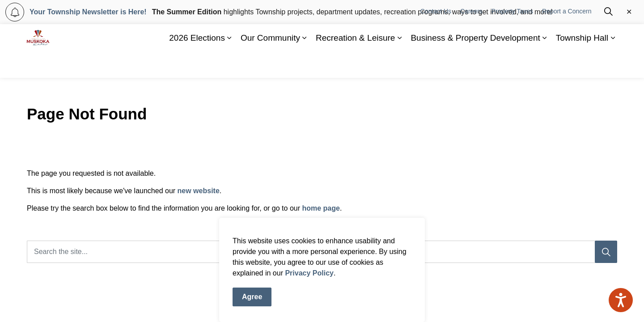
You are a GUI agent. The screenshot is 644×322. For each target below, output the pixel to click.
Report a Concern (567, 38)
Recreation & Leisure (355, 64)
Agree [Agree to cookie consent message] (252, 298)
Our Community (270, 64)
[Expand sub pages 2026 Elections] (229, 64)
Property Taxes (512, 38)
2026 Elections (197, 64)
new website (199, 191)
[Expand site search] (608, 38)
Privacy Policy (309, 274)
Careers (471, 38)
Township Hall (582, 64)
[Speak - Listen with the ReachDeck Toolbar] (621, 300)
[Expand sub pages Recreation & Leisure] (399, 64)
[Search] (606, 252)
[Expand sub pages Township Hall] (613, 64)
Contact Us (436, 38)
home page (321, 208)
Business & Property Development (475, 64)
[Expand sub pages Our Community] (305, 64)
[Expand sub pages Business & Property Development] (545, 64)
